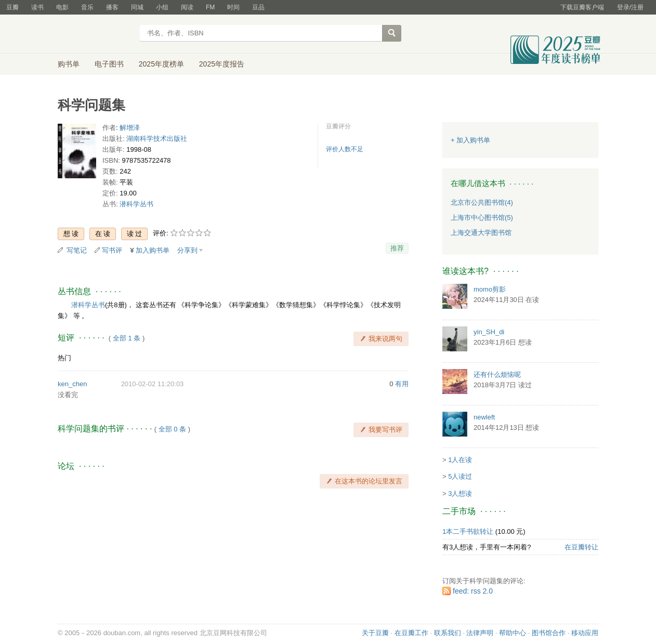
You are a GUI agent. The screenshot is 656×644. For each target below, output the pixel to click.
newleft (484, 417)
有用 (402, 384)
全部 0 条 (172, 429)
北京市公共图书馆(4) (482, 202)
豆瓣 (12, 7)
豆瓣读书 (95, 34)
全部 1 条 (127, 338)
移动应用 (585, 633)
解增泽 (130, 128)
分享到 (187, 250)
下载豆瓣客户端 (582, 7)
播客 (112, 7)
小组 (162, 7)
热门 (64, 358)
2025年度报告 (222, 64)
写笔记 (77, 250)
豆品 (258, 7)
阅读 (187, 7)
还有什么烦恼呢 (497, 374)
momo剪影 (490, 289)
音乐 (87, 7)
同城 (137, 7)
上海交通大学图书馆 (481, 233)
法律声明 (480, 633)
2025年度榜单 (161, 64)
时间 (233, 7)
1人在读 (460, 460)
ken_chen (72, 384)
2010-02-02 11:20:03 (153, 384)
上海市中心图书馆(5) (482, 218)
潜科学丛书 (136, 204)
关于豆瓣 (375, 633)
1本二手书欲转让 (468, 531)
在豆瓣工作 (411, 633)
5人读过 (460, 476)
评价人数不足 (345, 149)
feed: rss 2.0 (473, 591)
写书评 (112, 250)
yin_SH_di (489, 332)
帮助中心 (513, 633)
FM (210, 7)
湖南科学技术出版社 (157, 139)
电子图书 (109, 64)
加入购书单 (153, 250)
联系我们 (448, 633)
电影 (62, 7)
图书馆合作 (549, 633)
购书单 (69, 64)
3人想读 (460, 494)
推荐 (397, 248)
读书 (37, 7)
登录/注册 (630, 7)
